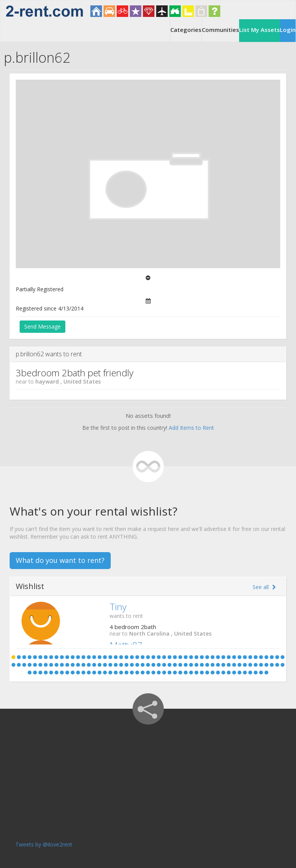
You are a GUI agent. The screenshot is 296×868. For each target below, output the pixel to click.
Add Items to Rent (191, 428)
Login (288, 30)
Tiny (118, 607)
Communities (220, 30)
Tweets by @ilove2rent (44, 844)
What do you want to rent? (60, 560)
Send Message (42, 326)
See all (264, 587)
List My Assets (259, 30)
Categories (186, 30)
